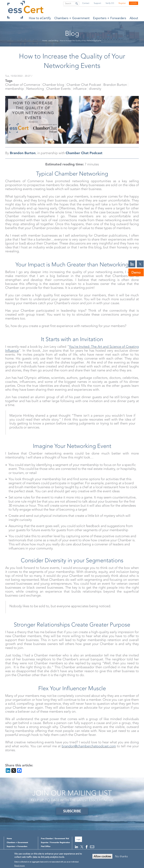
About (134, 18)
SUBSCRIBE (72, 811)
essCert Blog (53, 41)
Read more (19, 866)
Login (134, 3)
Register (122, 3)
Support (97, 3)
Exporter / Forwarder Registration (55, 842)
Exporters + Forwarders (110, 18)
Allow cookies (102, 856)
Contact (86, 3)
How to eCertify (40, 18)
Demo (136, 272)
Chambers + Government (72, 18)
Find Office (46, 846)
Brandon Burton (23, 153)
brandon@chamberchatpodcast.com (89, 746)
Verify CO (110, 3)
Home (45, 41)
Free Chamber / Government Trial (55, 838)
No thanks (121, 856)
